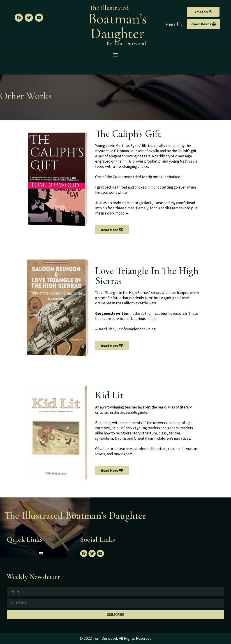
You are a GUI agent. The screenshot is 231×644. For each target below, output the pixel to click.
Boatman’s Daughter (118, 26)
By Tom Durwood (126, 43)
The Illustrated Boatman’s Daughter (75, 515)
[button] (203, 12)
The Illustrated (109, 8)
